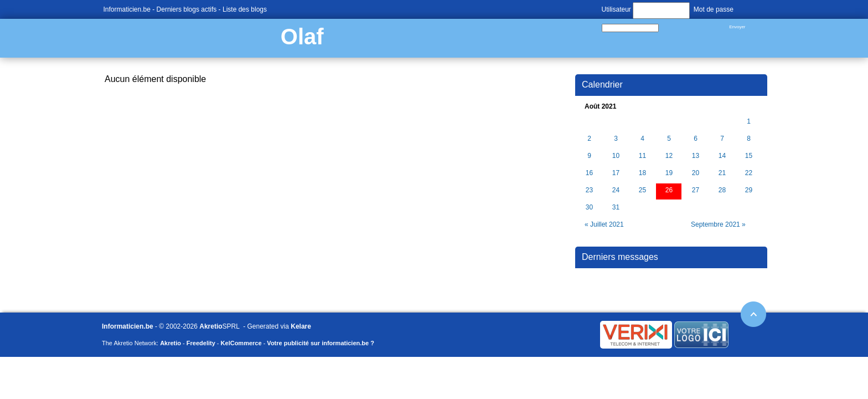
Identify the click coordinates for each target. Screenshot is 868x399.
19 (669, 173)
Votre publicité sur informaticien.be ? (321, 343)
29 (749, 190)
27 (696, 190)
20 (696, 173)
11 (642, 156)
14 (722, 156)
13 (696, 156)
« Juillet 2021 (604, 224)
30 (589, 208)
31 (616, 208)
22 (749, 173)
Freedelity (201, 343)
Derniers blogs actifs (187, 9)
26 (669, 190)
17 (616, 173)
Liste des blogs (245, 9)
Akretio (211, 326)
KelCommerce (241, 343)
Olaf (302, 37)
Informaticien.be (127, 9)
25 (642, 190)
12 (669, 156)
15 (749, 156)
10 (616, 156)
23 (589, 190)
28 (722, 190)
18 (642, 173)
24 (616, 190)
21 (722, 173)
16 (589, 173)
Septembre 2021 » (718, 224)
